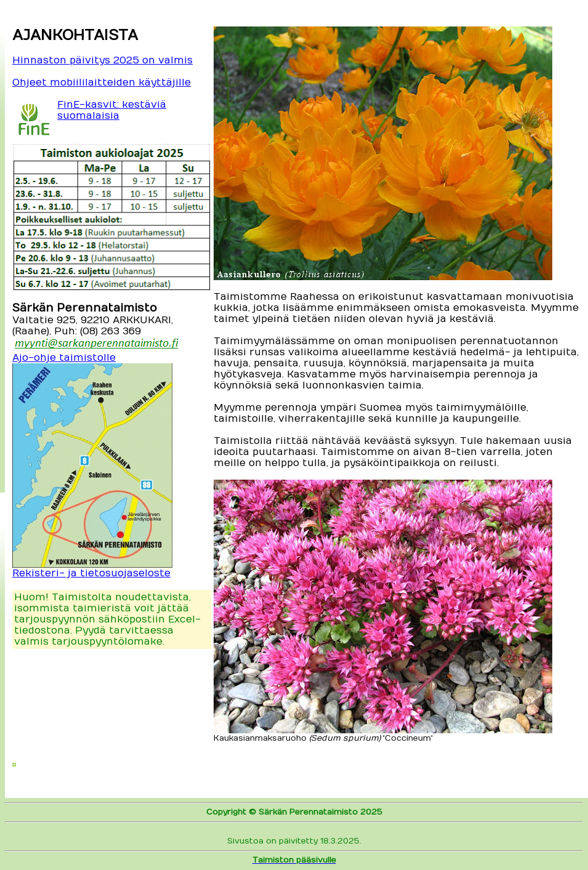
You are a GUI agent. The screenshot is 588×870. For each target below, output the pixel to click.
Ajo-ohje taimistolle (64, 358)
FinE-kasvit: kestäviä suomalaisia (112, 110)
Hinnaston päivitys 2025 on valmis (103, 60)
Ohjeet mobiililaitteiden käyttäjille (102, 83)
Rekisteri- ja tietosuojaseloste (91, 573)
